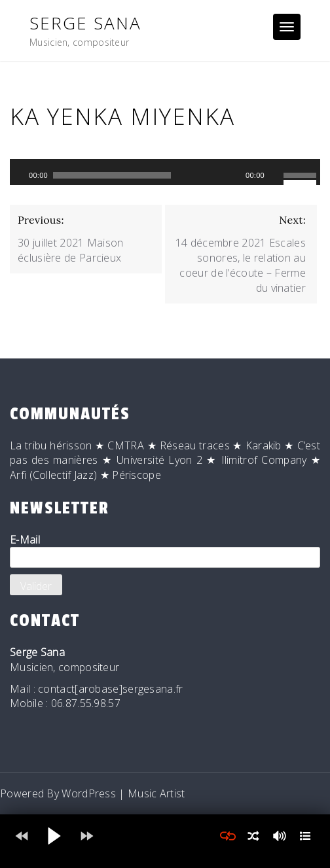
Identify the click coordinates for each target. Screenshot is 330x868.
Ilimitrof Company (264, 460)
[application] (165, 172)
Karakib (264, 445)
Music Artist (156, 793)
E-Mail (165, 550)
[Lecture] (18, 175)
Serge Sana (85, 23)
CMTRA (126, 445)
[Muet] (275, 175)
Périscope (137, 475)
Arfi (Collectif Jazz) (53, 475)
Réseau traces (195, 445)
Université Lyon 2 (159, 460)
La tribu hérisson (51, 445)
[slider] (112, 175)
